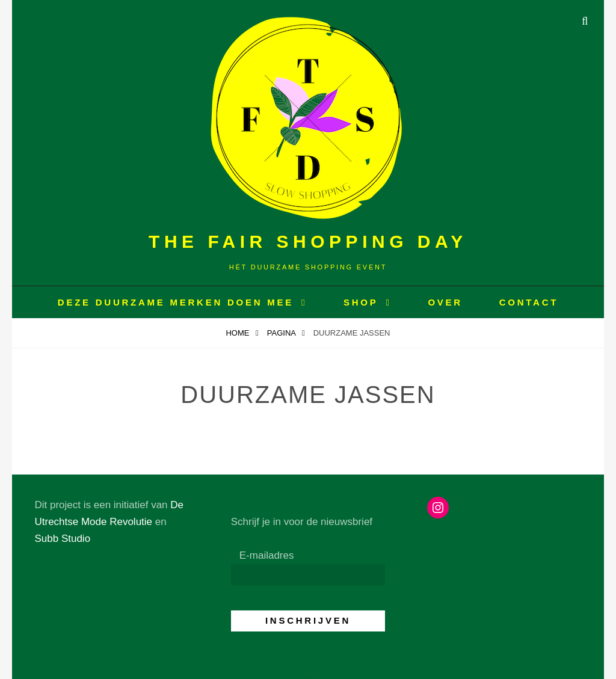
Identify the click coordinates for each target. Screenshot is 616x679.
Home (239, 333)
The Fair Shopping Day (308, 241)
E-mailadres (267, 555)
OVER (445, 302)
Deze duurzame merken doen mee (176, 302)
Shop (361, 302)
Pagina (282, 333)
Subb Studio (62, 539)
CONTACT (529, 302)
